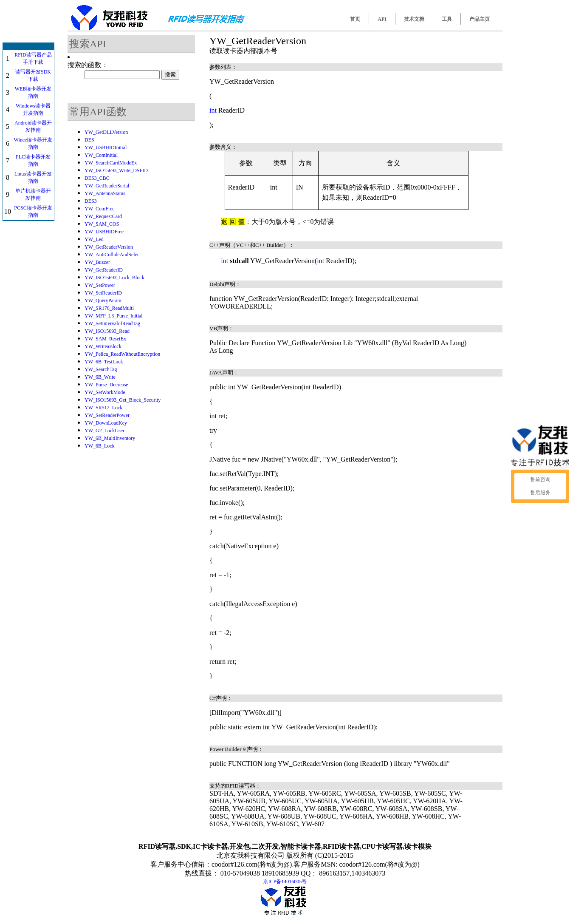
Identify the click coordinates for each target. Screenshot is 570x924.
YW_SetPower (100, 285)
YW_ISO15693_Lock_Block (114, 278)
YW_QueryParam (103, 300)
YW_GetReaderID (104, 270)
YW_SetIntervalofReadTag (112, 323)
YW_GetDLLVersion (106, 132)
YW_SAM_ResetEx (105, 339)
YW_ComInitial (101, 155)
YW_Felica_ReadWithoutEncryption (122, 354)
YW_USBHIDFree (104, 232)
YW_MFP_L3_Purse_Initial (114, 316)
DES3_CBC (97, 178)
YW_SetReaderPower (107, 415)
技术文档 (414, 19)
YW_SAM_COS (102, 224)
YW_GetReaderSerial (107, 186)
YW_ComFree (100, 209)
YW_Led (94, 239)
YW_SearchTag (101, 369)
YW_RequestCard (103, 216)
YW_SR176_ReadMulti (109, 308)
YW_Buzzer (97, 262)
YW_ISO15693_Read (107, 331)
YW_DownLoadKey (106, 423)
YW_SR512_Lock (103, 408)
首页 (355, 19)
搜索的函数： (88, 65)
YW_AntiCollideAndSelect (113, 255)
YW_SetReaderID (103, 293)
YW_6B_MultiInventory (110, 438)
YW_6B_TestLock (104, 362)
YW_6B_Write (100, 377)
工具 (447, 19)
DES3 (91, 201)
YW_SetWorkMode (105, 392)
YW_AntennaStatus (105, 193)
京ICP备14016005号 (285, 881)
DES (89, 140)
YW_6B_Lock (100, 446)
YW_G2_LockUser (104, 431)
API (382, 19)
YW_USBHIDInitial (106, 147)
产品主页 (480, 19)
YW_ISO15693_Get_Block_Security (123, 400)
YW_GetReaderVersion (109, 247)
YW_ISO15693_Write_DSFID (116, 170)
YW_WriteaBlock (103, 346)
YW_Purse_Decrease (106, 385)
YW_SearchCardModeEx (111, 163)
